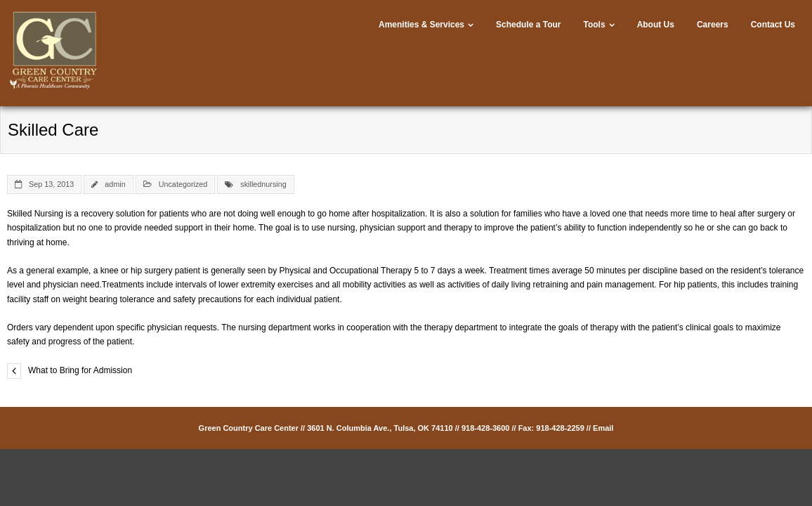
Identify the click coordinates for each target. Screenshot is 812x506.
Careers (713, 25)
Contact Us (773, 25)
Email (603, 428)
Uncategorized (183, 184)
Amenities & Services (421, 25)
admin (115, 184)
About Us (656, 25)
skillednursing (263, 184)
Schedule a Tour (528, 25)
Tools (595, 25)
